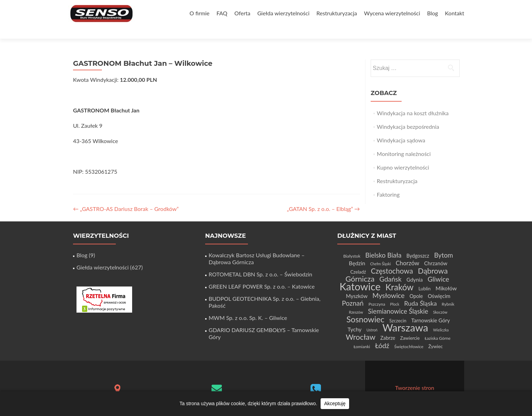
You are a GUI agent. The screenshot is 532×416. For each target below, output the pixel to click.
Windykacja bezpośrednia (408, 114)
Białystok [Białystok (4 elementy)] (352, 244)
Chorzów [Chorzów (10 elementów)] (408, 251)
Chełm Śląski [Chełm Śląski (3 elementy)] (380, 252)
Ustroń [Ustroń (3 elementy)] (372, 318)
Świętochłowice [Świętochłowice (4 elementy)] (409, 334)
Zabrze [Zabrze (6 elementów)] (388, 326)
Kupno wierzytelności (403, 155)
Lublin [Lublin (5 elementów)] (424, 276)
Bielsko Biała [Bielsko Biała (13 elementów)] (383, 243)
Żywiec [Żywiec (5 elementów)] (436, 334)
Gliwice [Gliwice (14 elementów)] (438, 267)
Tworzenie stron (414, 375)
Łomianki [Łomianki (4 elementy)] (362, 334)
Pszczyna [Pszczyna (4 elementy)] (377, 292)
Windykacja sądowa (401, 128)
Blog (432, 13)
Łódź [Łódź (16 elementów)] (382, 333)
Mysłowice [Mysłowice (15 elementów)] (388, 283)
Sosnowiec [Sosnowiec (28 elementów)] (365, 307)
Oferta (242, 13)
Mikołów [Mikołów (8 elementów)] (446, 276)
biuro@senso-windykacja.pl (216, 388)
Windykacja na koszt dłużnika (413, 101)
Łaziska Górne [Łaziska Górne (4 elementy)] (438, 326)
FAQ (222, 13)
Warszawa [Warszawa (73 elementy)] (405, 315)
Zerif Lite (386, 382)
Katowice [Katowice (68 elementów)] (360, 274)
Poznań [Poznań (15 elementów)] (353, 291)
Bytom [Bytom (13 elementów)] (443, 243)
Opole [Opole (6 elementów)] (416, 284)
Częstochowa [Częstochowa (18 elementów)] (392, 259)
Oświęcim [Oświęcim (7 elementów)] (439, 284)
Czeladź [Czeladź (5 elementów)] (358, 260)
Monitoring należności (404, 142)
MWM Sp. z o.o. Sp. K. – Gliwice (248, 305)
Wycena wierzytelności (392, 13)
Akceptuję (335, 403)
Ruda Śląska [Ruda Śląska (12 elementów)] (420, 291)
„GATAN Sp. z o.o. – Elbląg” (323, 197)
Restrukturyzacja (337, 13)
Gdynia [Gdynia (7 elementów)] (415, 267)
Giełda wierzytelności (283, 13)
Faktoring (388, 182)
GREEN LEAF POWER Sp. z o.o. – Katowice (262, 274)
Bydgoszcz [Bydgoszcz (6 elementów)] (418, 244)
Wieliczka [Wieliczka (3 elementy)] (441, 318)
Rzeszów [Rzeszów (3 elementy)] (356, 300)
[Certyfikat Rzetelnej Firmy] (104, 287)
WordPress (441, 382)
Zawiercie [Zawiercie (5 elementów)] (410, 326)
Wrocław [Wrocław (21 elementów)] (360, 325)
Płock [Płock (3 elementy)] (395, 292)
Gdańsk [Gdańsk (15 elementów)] (390, 267)
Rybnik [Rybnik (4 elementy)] (448, 292)
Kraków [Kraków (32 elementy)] (400, 275)
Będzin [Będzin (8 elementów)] (357, 251)
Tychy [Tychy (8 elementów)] (355, 317)
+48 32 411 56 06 (316, 389)
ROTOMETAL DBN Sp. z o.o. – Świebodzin (260, 262)
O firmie (199, 13)
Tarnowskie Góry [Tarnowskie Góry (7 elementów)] (431, 308)
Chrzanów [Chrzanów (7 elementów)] (436, 251)
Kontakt (455, 13)
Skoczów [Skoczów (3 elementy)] (440, 300)
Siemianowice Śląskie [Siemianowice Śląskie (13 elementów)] (398, 299)
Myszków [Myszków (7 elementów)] (357, 284)
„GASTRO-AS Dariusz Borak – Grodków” (126, 197)
